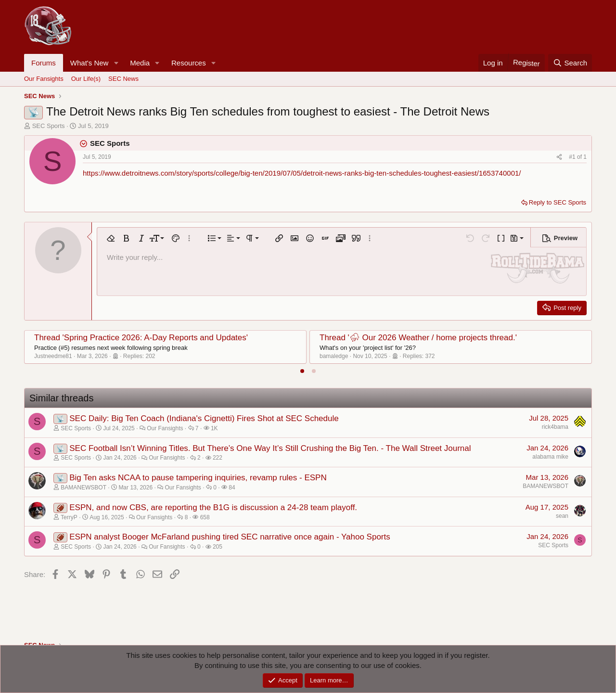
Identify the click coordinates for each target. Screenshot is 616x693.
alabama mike (550, 457)
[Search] (570, 63)
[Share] (559, 157)
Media (140, 63)
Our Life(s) (86, 79)
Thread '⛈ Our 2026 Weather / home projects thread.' (418, 338)
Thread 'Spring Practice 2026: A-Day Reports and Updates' (141, 338)
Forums (44, 63)
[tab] (302, 371)
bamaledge (334, 356)
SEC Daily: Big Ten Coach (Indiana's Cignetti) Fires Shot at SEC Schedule (204, 418)
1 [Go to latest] (585, 157)
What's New (90, 63)
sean (562, 516)
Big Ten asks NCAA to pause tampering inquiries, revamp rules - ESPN (198, 478)
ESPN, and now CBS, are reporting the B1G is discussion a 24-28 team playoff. (213, 507)
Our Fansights (44, 79)
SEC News (123, 79)
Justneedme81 (53, 356)
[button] (116, 63)
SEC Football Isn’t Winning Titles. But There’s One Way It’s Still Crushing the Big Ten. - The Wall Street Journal (270, 448)
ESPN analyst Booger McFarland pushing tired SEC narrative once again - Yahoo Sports (230, 537)
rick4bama (555, 427)
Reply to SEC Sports (558, 202)
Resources (189, 63)
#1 (573, 157)
